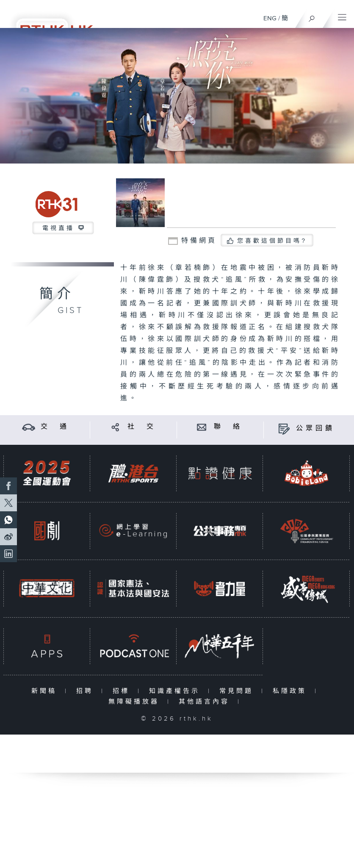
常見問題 (238, 691)
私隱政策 (292, 691)
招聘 (87, 691)
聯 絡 (228, 427)
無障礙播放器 (136, 702)
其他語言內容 (206, 702)
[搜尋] (312, 17)
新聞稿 (46, 691)
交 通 (55, 427)
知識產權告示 (176, 691)
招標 (123, 691)
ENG (270, 18)
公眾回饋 (315, 428)
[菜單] (342, 15)
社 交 (142, 427)
